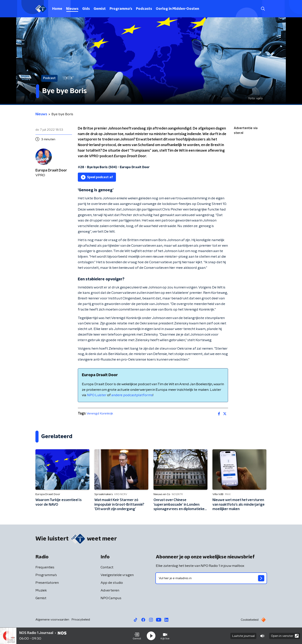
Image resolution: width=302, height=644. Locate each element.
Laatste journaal (243, 636)
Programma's (121, 9)
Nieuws (72, 9)
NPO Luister (97, 395)
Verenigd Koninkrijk (100, 413)
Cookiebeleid (250, 620)
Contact (107, 567)
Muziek (41, 591)
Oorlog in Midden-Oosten (177, 9)
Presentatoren (47, 583)
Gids (86, 9)
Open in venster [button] (285, 636)
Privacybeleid (81, 620)
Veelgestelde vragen (117, 575)
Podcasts (144, 9)
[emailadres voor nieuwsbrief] (211, 578)
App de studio (112, 583)
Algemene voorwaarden (52, 620)
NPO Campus (111, 598)
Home (57, 9)
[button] (137, 636)
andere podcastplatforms (132, 395)
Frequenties (45, 567)
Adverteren (110, 591)
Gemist (100, 9)
